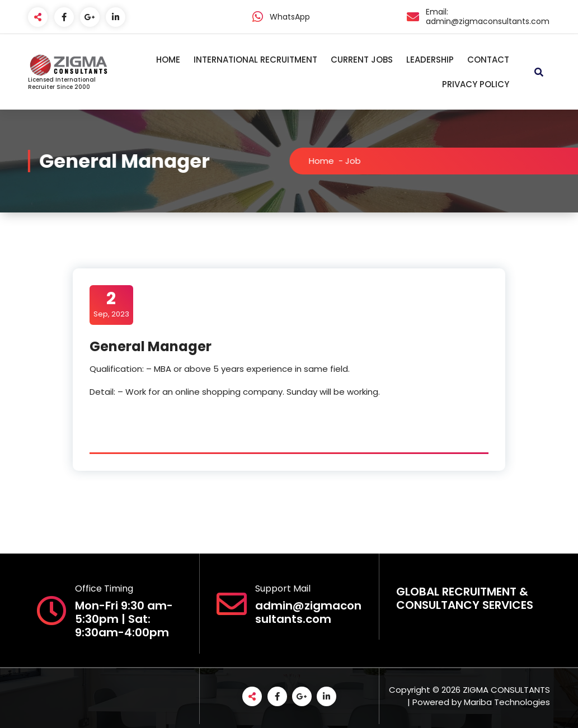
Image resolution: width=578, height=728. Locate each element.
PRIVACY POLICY (476, 84)
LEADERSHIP (430, 60)
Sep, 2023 (111, 304)
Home (326, 161)
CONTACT (488, 60)
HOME (168, 60)
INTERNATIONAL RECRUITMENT (255, 60)
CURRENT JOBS (362, 60)
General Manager (151, 346)
